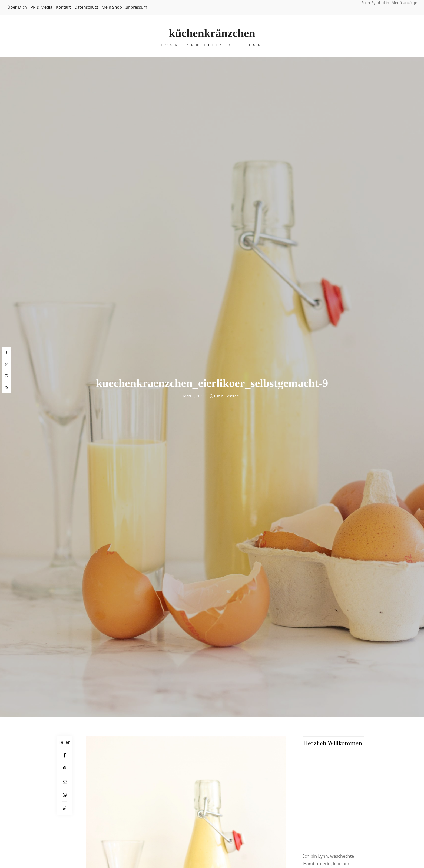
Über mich (17, 7)
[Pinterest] (65, 768)
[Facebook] (65, 755)
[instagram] (6, 376)
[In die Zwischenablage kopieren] (65, 808)
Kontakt (63, 7)
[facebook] (6, 353)
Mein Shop (112, 7)
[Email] (65, 782)
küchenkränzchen (212, 33)
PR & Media (42, 7)
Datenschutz (86, 7)
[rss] (6, 387)
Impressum (136, 7)
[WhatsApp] (65, 795)
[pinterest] (6, 364)
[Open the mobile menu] (413, 15)
